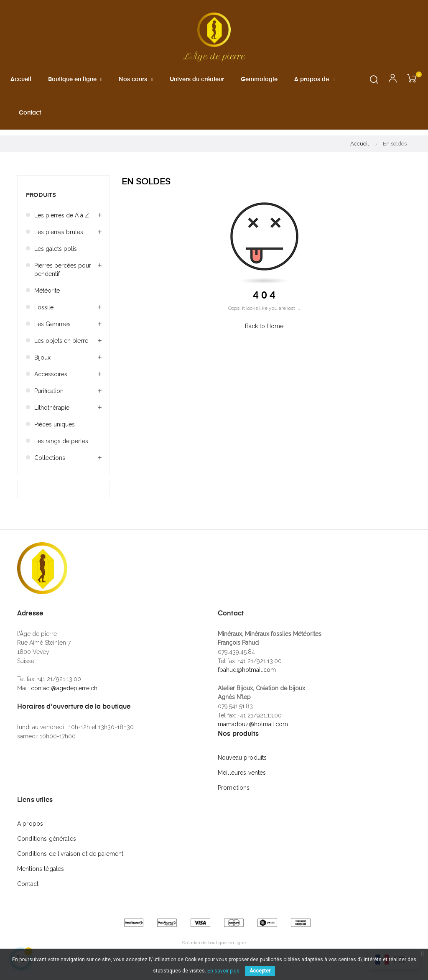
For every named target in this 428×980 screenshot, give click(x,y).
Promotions (234, 794)
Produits (41, 202)
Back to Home (264, 333)
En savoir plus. (224, 971)
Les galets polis (56, 255)
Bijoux (42, 364)
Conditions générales (47, 845)
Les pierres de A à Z (62, 222)
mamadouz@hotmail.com (253, 731)
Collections (50, 464)
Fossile (44, 314)
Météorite (47, 297)
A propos (30, 830)
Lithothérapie (52, 414)
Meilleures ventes (242, 779)
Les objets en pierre (61, 347)
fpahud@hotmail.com (247, 677)
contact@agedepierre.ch (64, 695)
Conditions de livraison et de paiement (70, 860)
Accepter (260, 971)
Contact (28, 891)
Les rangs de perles (61, 448)
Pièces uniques (55, 431)
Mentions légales (41, 875)
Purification (49, 398)
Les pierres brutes (59, 239)
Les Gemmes (52, 331)
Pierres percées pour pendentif (63, 276)
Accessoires (51, 381)
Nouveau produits (242, 764)
